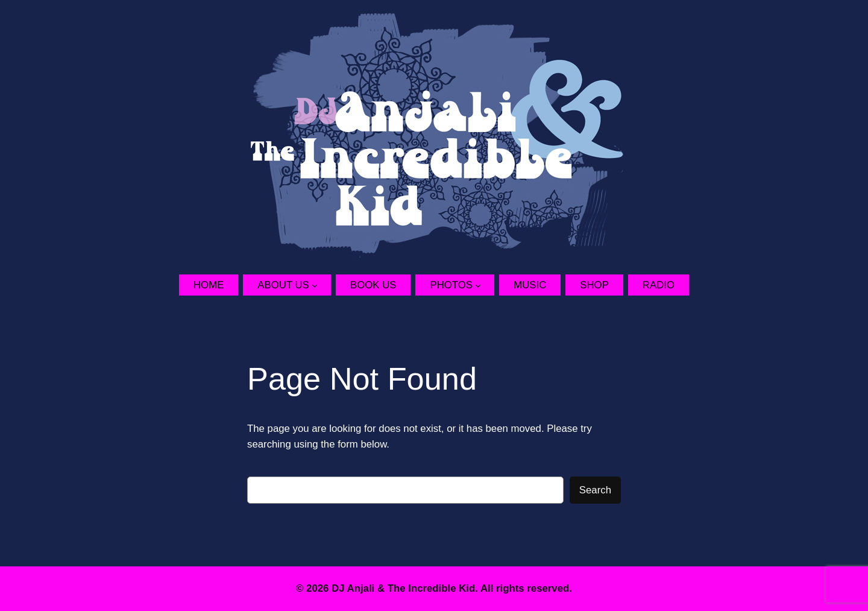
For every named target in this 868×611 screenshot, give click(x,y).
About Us (283, 285)
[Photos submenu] (485, 285)
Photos (451, 285)
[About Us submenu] (321, 285)
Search (595, 490)
